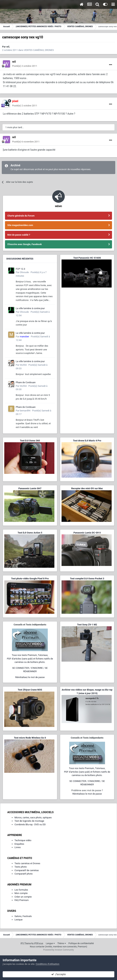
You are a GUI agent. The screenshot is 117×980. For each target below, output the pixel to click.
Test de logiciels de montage (29, 821)
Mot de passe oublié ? (19, 235)
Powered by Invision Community (59, 950)
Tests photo (21, 867)
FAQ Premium (22, 900)
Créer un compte (23, 897)
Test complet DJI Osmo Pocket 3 (87, 579)
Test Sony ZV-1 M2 (87, 625)
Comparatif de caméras (27, 870)
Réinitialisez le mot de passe (30, 677)
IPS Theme (26, 943)
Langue (50, 943)
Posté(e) (25, 66)
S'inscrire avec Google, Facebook (25, 244)
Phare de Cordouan (26, 382)
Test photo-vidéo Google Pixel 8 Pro (30, 579)
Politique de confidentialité (81, 943)
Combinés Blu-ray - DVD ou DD (30, 824)
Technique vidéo (23, 840)
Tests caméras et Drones (27, 863)
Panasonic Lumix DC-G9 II (87, 533)
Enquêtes (19, 844)
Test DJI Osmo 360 (30, 441)
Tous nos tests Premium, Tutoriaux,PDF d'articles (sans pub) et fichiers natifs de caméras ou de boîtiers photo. (30, 659)
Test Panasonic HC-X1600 (87, 258)
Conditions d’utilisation (48, 964)
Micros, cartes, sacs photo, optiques (33, 817)
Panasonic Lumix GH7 (30, 488)
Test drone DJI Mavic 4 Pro (87, 441)
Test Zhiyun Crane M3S (30, 690)
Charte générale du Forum (21, 216)
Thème (62, 943)
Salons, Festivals (23, 916)
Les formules (21, 890)
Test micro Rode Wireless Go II (30, 738)
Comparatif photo (24, 874)
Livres (18, 847)
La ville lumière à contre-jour (30, 308)
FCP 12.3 (20, 269)
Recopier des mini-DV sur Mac (87, 488)
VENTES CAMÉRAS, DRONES (39, 50)
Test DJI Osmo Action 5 (30, 533)
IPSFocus (39, 943)
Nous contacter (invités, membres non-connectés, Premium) (58, 947)
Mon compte (21, 893)
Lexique (19, 920)
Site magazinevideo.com (20, 225)
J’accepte (59, 974)
